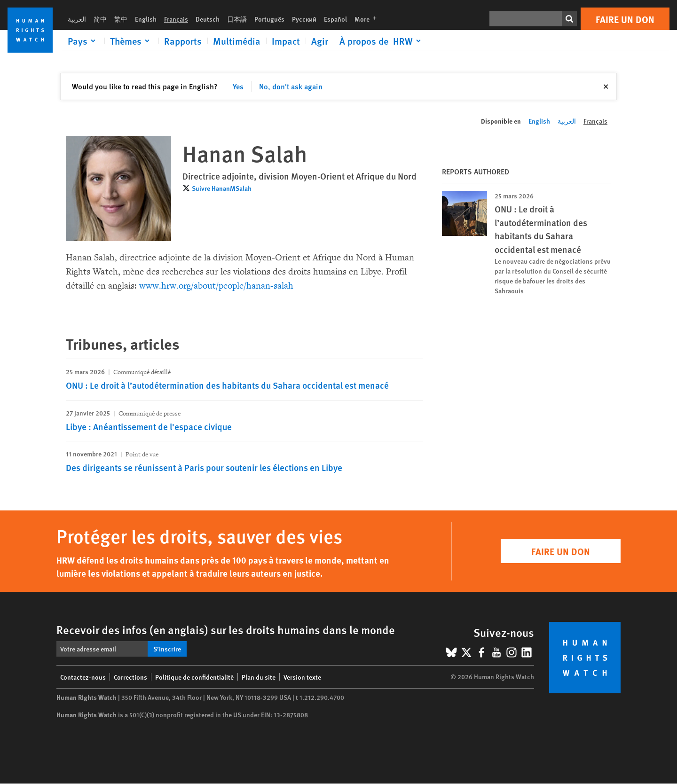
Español (335, 19)
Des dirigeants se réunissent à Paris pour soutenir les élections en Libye (204, 467)
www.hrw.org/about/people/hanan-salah (216, 286)
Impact (286, 41)
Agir (320, 41)
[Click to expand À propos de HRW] (382, 41)
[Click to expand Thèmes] (131, 41)
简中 (100, 19)
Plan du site (259, 677)
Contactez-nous (83, 677)
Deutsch (208, 19)
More (368, 19)
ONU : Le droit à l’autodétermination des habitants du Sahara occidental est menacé (227, 385)
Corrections (130, 677)
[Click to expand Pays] (83, 41)
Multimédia (237, 41)
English (146, 19)
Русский (304, 19)
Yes (238, 86)
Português (269, 19)
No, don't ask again (291, 86)
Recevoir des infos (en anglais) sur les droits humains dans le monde (226, 629)
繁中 (121, 19)
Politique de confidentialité (194, 677)
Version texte (302, 677)
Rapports (183, 41)
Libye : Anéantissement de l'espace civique (149, 427)
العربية (77, 19)
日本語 (237, 19)
